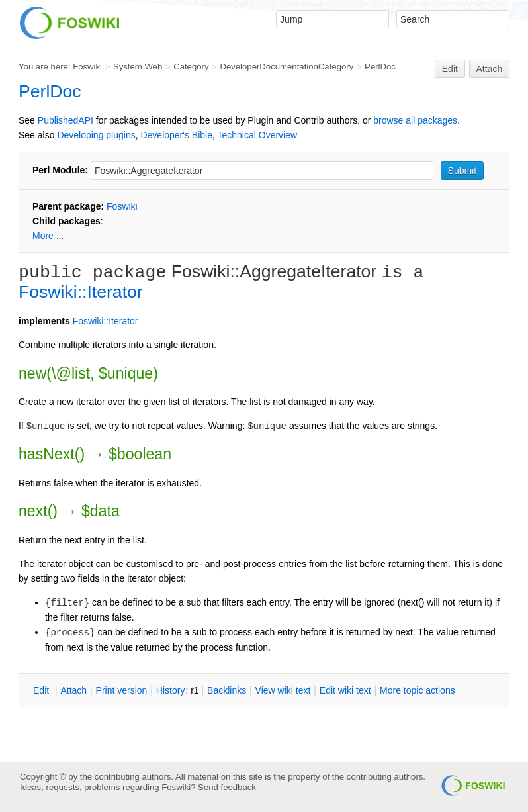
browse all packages (415, 120)
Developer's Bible (176, 135)
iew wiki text (283, 690)
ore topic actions (418, 690)
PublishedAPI (66, 120)
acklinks (227, 690)
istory (171, 690)
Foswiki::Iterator (81, 292)
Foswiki (87, 67)
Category (191, 67)
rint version (122, 690)
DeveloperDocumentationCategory (286, 67)
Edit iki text (345, 690)
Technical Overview (258, 135)
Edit (450, 69)
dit (42, 690)
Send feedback (227, 787)
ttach (73, 690)
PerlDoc (380, 67)
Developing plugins (96, 135)
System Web (138, 67)
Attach (490, 69)
